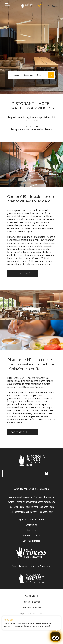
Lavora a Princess (32, 541)
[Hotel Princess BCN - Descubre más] (22, 432)
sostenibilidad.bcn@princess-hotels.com (34, 512)
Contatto (32, 530)
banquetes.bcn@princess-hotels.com (32, 129)
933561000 (32, 126)
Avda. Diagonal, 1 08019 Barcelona (32, 489)
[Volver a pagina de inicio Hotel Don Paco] (27, 6)
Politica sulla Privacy (32, 608)
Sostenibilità (32, 525)
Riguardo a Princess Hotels (32, 520)
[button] (51, 75)
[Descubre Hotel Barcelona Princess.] (22, 274)
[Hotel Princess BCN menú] (7, 5)
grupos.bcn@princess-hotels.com (39, 502)
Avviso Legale (32, 596)
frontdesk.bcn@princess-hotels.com (37, 507)
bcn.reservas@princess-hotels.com (38, 497)
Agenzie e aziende (32, 535)
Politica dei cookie (32, 602)
